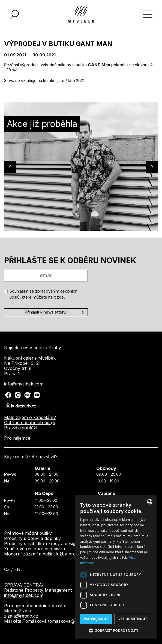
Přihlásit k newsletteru (45, 312)
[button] (116, 630)
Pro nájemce (17, 438)
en (17, 569)
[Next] (152, 167)
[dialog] (116, 567)
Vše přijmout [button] (96, 619)
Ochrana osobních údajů (30, 423)
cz (7, 569)
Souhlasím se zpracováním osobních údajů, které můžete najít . (43, 294)
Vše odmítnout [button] (133, 619)
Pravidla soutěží (21, 428)
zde (60, 297)
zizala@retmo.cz (21, 616)
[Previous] (10, 167)
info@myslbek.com (24, 595)
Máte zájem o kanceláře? (30, 417)
